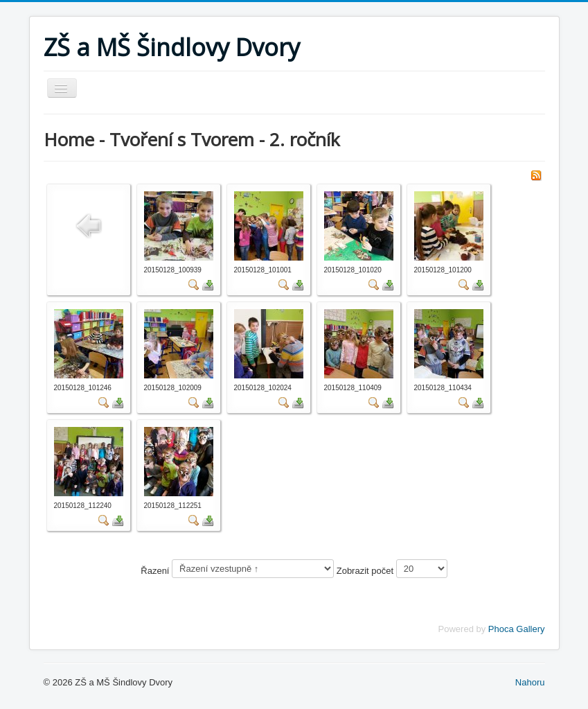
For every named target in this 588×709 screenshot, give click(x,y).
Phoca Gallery (517, 629)
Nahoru (530, 682)
